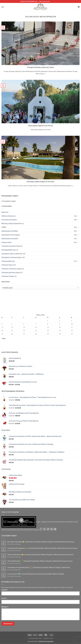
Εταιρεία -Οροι (48, 638)
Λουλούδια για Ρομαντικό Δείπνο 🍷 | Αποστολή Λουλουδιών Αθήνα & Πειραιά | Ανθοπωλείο (39, 567)
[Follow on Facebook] (41, 529)
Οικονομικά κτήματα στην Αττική (41, 126)
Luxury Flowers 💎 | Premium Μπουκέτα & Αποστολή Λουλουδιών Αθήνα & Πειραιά (36, 574)
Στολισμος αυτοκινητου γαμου (12, 269)
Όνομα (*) (5, 590)
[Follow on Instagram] (44, 529)
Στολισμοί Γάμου (7, 265)
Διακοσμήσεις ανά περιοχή (11, 235)
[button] (3, 7)
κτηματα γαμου (7, 242)
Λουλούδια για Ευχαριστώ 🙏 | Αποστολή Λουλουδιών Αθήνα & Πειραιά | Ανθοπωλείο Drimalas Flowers (42, 548)
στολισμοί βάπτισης (8, 261)
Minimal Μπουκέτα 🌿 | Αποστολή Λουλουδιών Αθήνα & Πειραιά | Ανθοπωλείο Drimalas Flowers (40, 561)
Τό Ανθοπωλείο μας (35, 638)
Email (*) (4, 598)
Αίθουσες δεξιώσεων (9, 216)
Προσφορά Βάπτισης (9, 250)
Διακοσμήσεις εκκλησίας (10, 238)
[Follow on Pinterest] (55, 529)
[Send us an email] (52, 529)
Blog (3, 212)
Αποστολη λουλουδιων (9, 220)
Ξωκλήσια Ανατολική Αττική (11, 246)
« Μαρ (4, 338)
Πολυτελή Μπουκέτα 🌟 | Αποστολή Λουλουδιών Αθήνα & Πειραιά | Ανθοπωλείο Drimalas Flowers (41, 554)
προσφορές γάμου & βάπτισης (12, 254)
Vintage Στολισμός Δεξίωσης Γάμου (40, 67)
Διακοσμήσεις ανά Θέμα (10, 231)
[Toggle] (78, 216)
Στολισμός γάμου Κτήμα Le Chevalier (40, 182)
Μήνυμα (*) (5, 607)
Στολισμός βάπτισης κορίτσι (11, 272)
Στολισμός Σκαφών (8, 276)
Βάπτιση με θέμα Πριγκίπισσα (12, 223)
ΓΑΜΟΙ (4, 227)
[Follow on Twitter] (48, 529)
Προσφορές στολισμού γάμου (12, 257)
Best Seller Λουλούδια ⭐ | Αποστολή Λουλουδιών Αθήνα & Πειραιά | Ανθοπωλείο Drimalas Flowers (41, 542)
